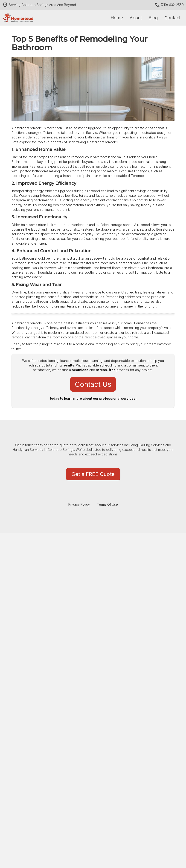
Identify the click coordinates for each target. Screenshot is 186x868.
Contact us (93, 384)
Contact (173, 18)
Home (117, 18)
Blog (153, 18)
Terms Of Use (107, 504)
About (136, 18)
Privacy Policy (79, 504)
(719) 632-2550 (169, 5)
